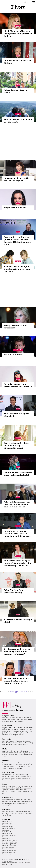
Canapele (5, 801)
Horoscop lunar (7, 832)
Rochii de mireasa (22, 751)
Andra (19, 731)
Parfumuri (17, 741)
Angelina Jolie (24, 729)
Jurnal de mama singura (10, 803)
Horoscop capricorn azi (10, 840)
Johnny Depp (6, 729)
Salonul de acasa (23, 745)
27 (23, 692)
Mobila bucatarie (8, 800)
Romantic (12, 718)
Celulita (25, 743)
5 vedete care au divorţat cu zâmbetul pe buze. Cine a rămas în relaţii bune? (17, 651)
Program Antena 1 (18, 735)
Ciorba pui (12, 791)
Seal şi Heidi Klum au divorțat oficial (18, 621)
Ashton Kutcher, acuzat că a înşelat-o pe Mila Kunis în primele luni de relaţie (17, 504)
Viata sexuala (19, 718)
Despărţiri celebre (15, 813)
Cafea (30, 786)
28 (25, 692)
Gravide (20, 803)
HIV (8, 768)
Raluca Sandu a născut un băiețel (16, 91)
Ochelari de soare (20, 755)
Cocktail (20, 788)
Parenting (29, 801)
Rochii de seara (11, 751)
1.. (6, 692)
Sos (22, 786)
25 (19, 692)
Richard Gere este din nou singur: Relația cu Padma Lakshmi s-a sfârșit (16, 681)
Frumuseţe (7, 739)
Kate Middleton (17, 728)
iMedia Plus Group (20, 860)
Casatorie (10, 719)
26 (21, 692)
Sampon (16, 743)
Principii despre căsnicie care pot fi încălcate (18, 121)
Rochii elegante (23, 753)
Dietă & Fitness (8, 772)
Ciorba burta (20, 791)
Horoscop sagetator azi (10, 844)
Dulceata (9, 788)
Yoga (27, 775)
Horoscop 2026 (7, 821)
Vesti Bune (25, 813)
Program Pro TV (7, 735)
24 (18, 692)
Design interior (21, 801)
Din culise (5, 811)
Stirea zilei (17, 811)
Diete (4, 775)
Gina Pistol (29, 731)
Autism (11, 805)
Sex (14, 719)
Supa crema (27, 788)
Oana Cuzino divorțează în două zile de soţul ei (17, 179)
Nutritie (29, 776)
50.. (33, 692)
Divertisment (7, 726)
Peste (19, 786)
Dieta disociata (17, 778)
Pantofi (16, 753)
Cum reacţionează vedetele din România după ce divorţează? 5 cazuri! (17, 445)
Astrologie (6, 830)
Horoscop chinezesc (9, 828)
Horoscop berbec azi (9, 852)
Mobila (29, 800)
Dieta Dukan (15, 775)
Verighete (11, 755)
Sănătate (6, 761)
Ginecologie (27, 763)
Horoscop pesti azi (8, 847)
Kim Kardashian (28, 728)
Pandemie (8, 815)
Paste (10, 786)
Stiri (18, 56)
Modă (5, 749)
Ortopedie (12, 768)
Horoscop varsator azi (9, 845)
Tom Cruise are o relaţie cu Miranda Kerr (17, 415)
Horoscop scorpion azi (9, 842)
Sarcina (5, 763)
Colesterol (14, 765)
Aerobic (12, 776)
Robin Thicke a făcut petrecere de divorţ (14, 591)
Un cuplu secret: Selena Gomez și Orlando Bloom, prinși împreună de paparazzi (18, 534)
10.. (8, 692)
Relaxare (22, 775)
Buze (20, 743)
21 (12, 692)
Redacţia (5, 864)
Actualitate (18, 350)
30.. (28, 692)
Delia (23, 731)
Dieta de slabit (7, 778)
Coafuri (23, 741)
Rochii (7, 741)
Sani (4, 743)
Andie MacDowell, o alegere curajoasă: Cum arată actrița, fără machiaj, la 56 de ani (18, 563)
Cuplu (18, 261)
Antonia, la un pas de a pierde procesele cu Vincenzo (18, 385)
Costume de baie (8, 753)
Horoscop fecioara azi (9, 837)
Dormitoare (12, 801)
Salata (26, 786)
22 (14, 692)
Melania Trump (16, 733)
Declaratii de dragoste (17, 721)
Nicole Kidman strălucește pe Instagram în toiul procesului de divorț (18, 34)
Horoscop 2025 (7, 823)
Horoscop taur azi (8, 839)
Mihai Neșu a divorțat (14, 355)
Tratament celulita (11, 745)
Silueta (24, 778)
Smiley (15, 731)
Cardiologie (11, 766)
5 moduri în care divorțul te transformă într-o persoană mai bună (17, 269)
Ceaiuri (10, 763)
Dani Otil (9, 731)
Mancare (5, 786)
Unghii (11, 741)
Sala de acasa (14, 780)
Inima (14, 763)
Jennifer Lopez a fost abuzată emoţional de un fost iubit (18, 474)
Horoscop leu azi (8, 849)
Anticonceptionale (24, 765)
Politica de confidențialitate (10, 863)
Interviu (11, 811)
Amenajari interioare (20, 800)
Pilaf (21, 790)
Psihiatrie (19, 768)
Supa (4, 788)
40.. (31, 692)
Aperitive (5, 790)
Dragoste (5, 718)
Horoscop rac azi (8, 833)
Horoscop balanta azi (9, 850)
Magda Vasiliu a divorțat (16, 208)
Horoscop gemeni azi (9, 835)
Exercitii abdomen (21, 776)
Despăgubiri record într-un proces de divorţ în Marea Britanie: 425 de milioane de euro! (17, 241)
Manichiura (9, 743)
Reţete (5, 784)
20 (10, 692)
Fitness (8, 775)
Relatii (18, 114)
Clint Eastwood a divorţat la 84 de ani (17, 62)
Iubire (4, 719)
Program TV (25, 733)
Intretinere (6, 776)
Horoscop (6, 819)
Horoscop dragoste (8, 827)
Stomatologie (7, 765)
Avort (25, 766)
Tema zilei (24, 811)
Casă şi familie (8, 798)
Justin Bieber (6, 733)
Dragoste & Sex (8, 716)
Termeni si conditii (24, 863)
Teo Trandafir (15, 729)
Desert (11, 790)
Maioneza (16, 790)
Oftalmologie (19, 766)
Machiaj (28, 741)
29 (26, 692)
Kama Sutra (19, 719)
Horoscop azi (6, 825)
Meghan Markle (7, 728)
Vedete (18, 26)
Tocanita (15, 788)
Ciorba (14, 786)
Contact (11, 864)
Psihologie (20, 763)
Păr (3, 741)
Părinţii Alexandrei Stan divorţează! (15, 327)
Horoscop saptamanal (9, 854)
